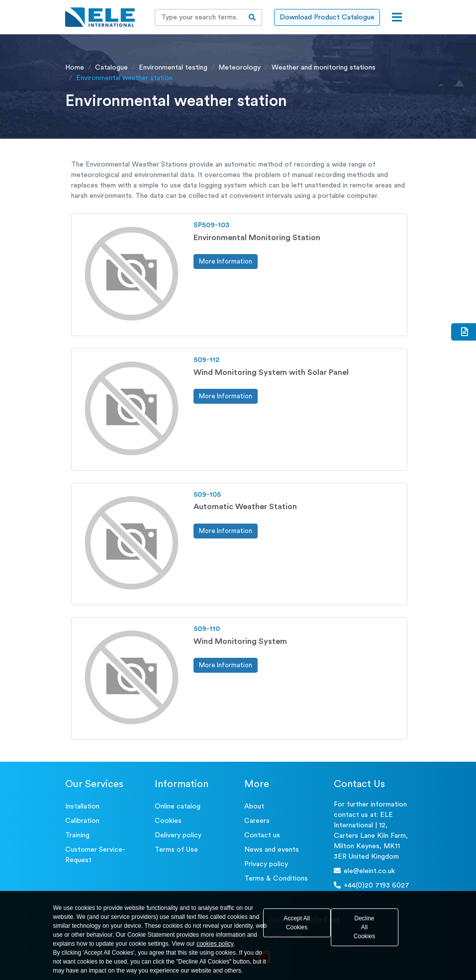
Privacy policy (266, 864)
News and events (272, 850)
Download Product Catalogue (327, 17)
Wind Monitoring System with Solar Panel (271, 372)
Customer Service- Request (95, 855)
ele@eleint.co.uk (364, 871)
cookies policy (215, 944)
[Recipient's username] (199, 17)
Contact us (262, 835)
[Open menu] (397, 17)
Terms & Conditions (276, 879)
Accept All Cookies (297, 923)
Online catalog (178, 806)
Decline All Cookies (364, 927)
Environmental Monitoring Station (257, 238)
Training (77, 835)
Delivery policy (178, 835)
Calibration (82, 821)
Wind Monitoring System (240, 641)
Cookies (168, 821)
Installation (82, 806)
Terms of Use (176, 850)
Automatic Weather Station (245, 507)
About (254, 806)
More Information (226, 261)
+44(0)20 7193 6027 (372, 885)
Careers (257, 821)
